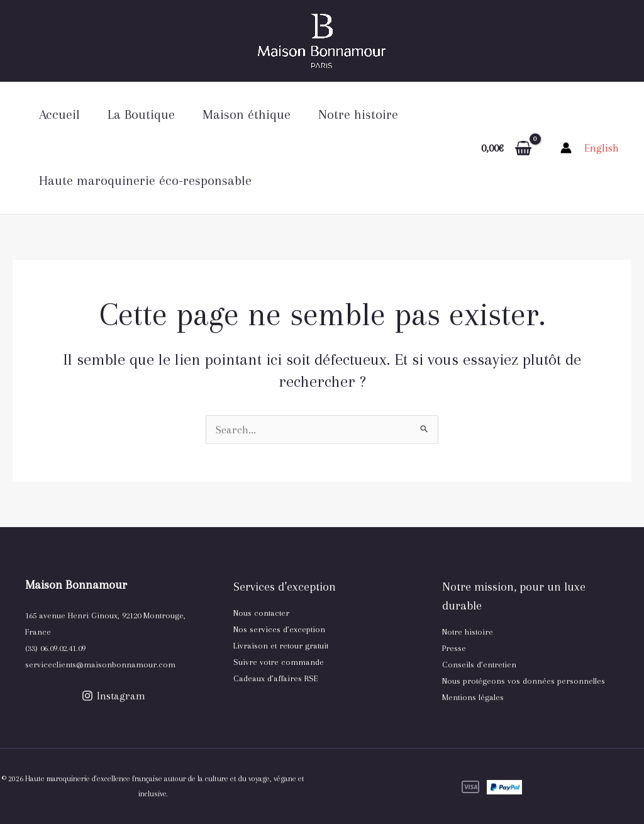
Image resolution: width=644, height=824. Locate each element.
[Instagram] (114, 696)
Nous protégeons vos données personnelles (524, 681)
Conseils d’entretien (479, 665)
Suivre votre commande (279, 662)
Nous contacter (261, 613)
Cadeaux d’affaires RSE (276, 678)
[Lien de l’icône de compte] (566, 148)
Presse (454, 648)
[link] (602, 148)
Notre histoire (468, 632)
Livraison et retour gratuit (281, 646)
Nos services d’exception (279, 629)
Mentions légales (473, 697)
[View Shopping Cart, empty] (507, 148)
